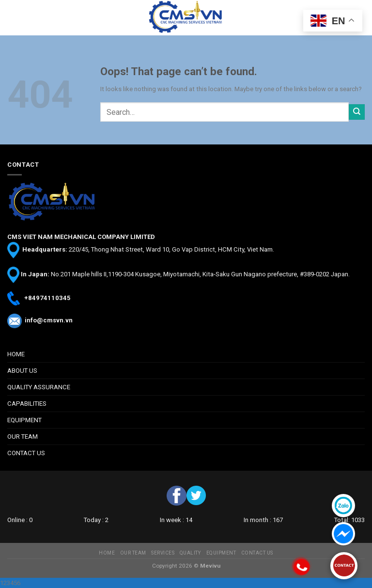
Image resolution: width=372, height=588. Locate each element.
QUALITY (191, 553)
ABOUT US (22, 371)
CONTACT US (26, 453)
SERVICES (163, 553)
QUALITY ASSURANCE (39, 387)
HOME (16, 354)
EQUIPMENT (24, 420)
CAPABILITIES (27, 404)
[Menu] (12, 18)
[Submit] (357, 112)
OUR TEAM (23, 437)
